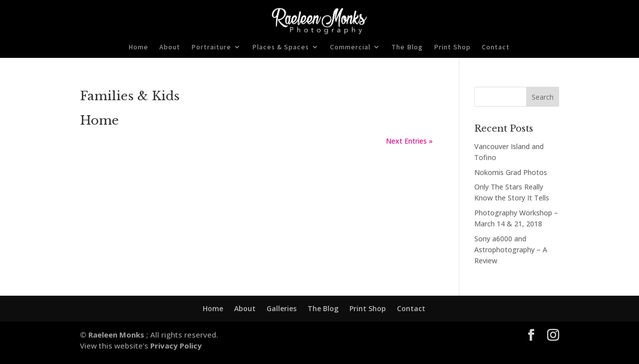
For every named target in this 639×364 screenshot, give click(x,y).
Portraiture (211, 47)
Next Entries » (409, 141)
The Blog (407, 47)
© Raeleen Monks (113, 335)
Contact (496, 47)
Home (138, 47)
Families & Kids (130, 96)
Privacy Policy (175, 346)
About (170, 47)
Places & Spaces (281, 47)
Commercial (350, 47)
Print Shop (452, 47)
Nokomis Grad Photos (511, 172)
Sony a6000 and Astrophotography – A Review (511, 250)
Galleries (282, 308)
